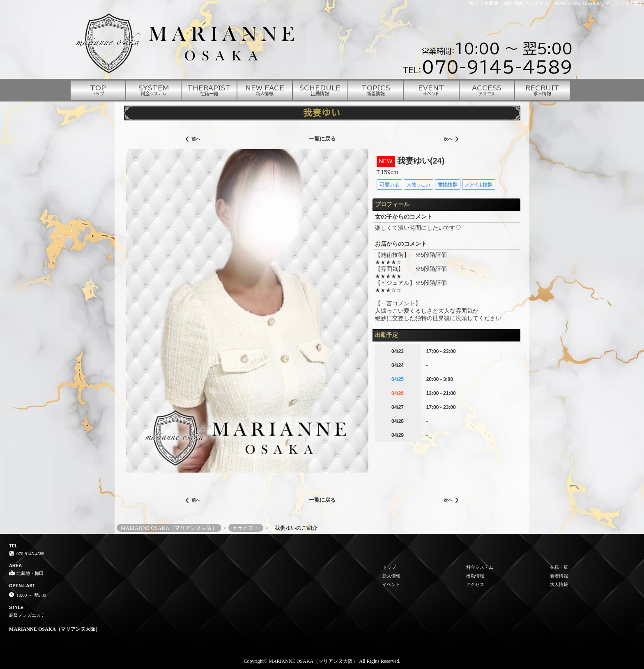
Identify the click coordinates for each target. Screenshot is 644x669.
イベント (391, 584)
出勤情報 (475, 576)
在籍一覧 (559, 567)
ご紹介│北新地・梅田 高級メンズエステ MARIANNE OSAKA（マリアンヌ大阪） (554, 3)
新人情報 (391, 576)
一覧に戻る (322, 139)
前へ (193, 140)
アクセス (475, 584)
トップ (389, 567)
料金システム (480, 567)
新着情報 (559, 576)
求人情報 (559, 584)
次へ (451, 140)
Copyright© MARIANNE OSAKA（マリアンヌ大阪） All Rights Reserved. (322, 661)
